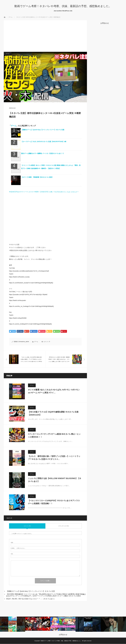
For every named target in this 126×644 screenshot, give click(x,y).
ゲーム (11, 17)
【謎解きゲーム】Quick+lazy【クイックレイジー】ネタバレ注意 (43, 130)
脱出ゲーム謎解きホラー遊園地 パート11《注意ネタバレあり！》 (43, 153)
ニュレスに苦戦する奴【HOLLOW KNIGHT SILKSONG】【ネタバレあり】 (55, 480)
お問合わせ (63, 635)
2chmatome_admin (24, 342)
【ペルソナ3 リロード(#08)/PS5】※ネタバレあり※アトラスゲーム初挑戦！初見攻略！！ (54, 502)
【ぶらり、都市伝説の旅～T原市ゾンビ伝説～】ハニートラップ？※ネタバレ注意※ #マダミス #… (54, 458)
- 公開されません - (18, 548)
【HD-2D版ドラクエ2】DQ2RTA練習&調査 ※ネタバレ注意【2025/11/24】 (53, 413)
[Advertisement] (45, 36)
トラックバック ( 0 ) (64, 526)
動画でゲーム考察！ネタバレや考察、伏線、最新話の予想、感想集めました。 (63, 6)
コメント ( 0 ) (27, 526)
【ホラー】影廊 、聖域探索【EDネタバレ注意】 (37, 177)
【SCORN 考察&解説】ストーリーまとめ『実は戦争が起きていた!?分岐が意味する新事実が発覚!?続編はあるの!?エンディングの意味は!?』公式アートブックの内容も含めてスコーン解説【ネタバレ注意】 (46, 595)
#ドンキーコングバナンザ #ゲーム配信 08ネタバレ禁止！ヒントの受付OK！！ (54, 436)
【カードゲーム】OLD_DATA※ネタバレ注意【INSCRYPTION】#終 (44, 142)
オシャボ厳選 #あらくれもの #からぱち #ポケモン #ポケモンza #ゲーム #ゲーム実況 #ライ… (54, 391)
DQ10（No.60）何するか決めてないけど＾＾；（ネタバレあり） (31, 599)
